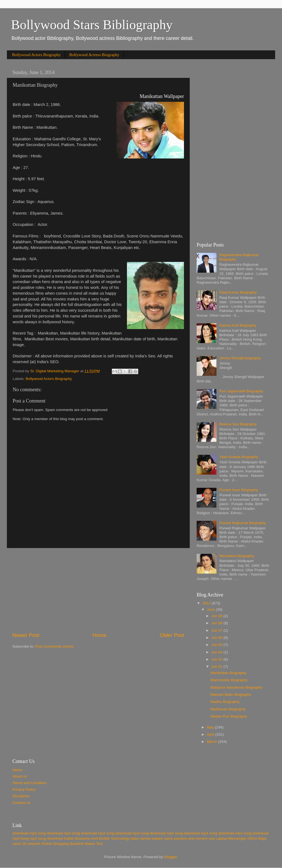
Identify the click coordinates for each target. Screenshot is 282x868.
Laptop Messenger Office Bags (241, 838)
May (211, 727)
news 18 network (26, 844)
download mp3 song (29, 833)
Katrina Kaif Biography (238, 325)
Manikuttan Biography (228, 673)
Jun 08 (217, 623)
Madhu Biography (225, 702)
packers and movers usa (195, 838)
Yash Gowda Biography (239, 457)
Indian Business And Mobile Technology (97, 838)
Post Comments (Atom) (55, 646)
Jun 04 (217, 652)
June (211, 610)
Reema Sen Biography (238, 424)
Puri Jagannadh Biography (241, 391)
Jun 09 (217, 616)
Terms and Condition (29, 783)
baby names (141, 838)
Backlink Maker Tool (86, 844)
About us (20, 776)
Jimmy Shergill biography (240, 358)
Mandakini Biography (237, 556)
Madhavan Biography (228, 709)
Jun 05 (217, 645)
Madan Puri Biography (229, 716)
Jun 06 (217, 638)
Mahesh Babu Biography (231, 695)
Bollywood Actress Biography (94, 55)
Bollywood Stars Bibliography (92, 25)
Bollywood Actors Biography (36, 55)
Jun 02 (217, 659)
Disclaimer (21, 796)
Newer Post (26, 635)
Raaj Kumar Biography (238, 292)
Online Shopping (55, 844)
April (211, 734)
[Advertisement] (98, 590)
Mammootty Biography (229, 680)
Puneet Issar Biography (238, 490)
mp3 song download (46, 838)
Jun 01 (217, 666)
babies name (162, 838)
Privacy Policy (24, 789)
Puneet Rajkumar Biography (242, 523)
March (212, 742)
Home (99, 635)
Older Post (172, 635)
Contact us (21, 803)
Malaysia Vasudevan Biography (236, 687)
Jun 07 (217, 630)
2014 (207, 603)
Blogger (170, 857)
